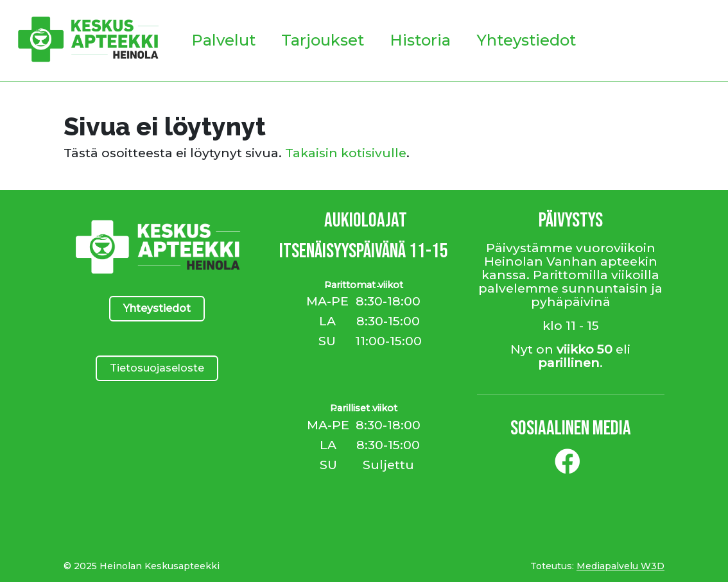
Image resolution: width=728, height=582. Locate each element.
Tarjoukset (323, 40)
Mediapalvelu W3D (620, 566)
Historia (420, 40)
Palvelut (223, 40)
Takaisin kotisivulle (346, 153)
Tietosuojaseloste (157, 368)
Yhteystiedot (526, 40)
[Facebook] (568, 466)
